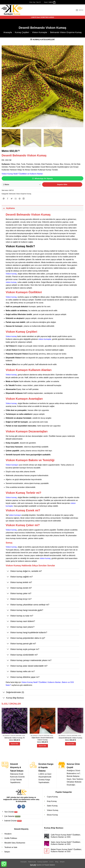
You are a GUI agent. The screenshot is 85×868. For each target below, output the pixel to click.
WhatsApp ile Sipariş (44, 178)
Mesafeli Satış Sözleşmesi (15, 843)
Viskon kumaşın (12, 465)
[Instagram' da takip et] (23, 807)
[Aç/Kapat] (4, 208)
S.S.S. (52, 862)
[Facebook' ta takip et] (19, 807)
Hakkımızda (32, 862)
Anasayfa (8, 32)
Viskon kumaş (11, 274)
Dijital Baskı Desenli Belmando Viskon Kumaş (42, 739)
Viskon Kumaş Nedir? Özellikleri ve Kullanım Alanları (22, 174)
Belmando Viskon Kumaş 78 (15, 738)
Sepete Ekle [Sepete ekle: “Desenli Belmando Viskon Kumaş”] (70, 744)
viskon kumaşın (15, 515)
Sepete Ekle (62, 184)
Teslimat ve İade (11, 847)
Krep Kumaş (52, 801)
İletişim (7, 852)
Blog (57, 862)
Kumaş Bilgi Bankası (13, 698)
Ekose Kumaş (52, 815)
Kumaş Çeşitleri (22, 32)
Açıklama (8, 208)
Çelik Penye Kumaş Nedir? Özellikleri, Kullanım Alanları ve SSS (66, 836)
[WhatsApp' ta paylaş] (4, 199)
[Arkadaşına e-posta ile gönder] (16, 199)
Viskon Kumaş (53, 810)
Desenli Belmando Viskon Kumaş (70, 738)
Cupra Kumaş (52, 797)
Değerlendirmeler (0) (13, 693)
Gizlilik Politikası (11, 838)
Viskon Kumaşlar (40, 32)
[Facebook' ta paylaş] (8, 199)
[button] (35, 2)
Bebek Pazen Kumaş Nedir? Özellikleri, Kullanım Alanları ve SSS (66, 850)
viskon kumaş (11, 282)
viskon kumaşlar (45, 339)
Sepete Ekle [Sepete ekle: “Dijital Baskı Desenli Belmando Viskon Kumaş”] (42, 746)
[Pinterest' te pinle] (20, 199)
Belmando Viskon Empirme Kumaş (66, 32)
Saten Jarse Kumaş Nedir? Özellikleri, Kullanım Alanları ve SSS (66, 843)
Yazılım (39, 865)
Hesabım (8, 834)
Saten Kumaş (52, 806)
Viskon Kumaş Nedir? (20, 246)
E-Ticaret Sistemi (49, 865)
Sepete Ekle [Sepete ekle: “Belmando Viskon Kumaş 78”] (14, 744)
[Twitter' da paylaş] (12, 199)
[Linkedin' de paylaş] (24, 199)
